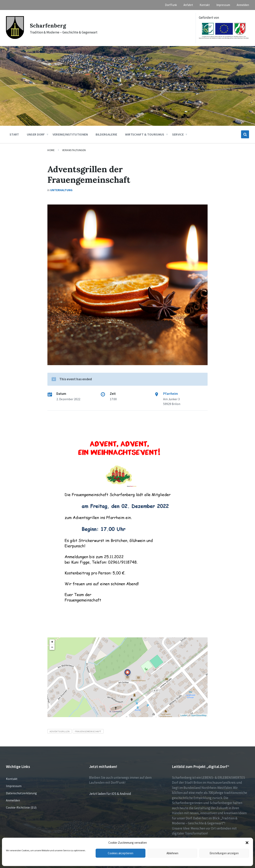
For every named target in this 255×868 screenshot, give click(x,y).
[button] (247, 843)
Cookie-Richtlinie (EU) (21, 807)
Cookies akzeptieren (121, 853)
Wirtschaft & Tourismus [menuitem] (145, 134)
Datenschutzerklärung (21, 793)
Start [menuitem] (14, 134)
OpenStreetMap (199, 715)
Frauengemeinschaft (88, 731)
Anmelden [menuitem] (243, 5)
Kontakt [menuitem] (205, 5)
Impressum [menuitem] (223, 5)
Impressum (14, 786)
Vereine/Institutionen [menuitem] (70, 134)
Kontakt (12, 779)
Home (51, 150)
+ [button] (52, 642)
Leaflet (184, 715)
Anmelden (13, 800)
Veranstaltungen (74, 150)
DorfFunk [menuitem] (171, 5)
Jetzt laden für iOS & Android (110, 794)
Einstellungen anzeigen (224, 853)
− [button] (52, 647)
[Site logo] (15, 38)
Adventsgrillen (60, 731)
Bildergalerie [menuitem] (106, 134)
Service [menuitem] (178, 134)
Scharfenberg (49, 25)
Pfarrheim (171, 394)
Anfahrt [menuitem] (188, 5)
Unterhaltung (61, 190)
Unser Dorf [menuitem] (36, 134)
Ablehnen (172, 853)
